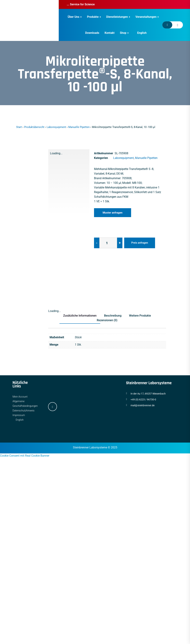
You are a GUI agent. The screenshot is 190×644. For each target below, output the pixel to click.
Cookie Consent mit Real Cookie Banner (25, 456)
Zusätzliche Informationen (79, 316)
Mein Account (20, 397)
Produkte (93, 17)
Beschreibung (113, 316)
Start (19, 127)
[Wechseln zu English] (140, 33)
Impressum (19, 415)
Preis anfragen (140, 243)
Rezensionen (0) (107, 320)
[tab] (56, 280)
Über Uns (73, 17)
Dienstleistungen (117, 17)
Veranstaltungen (146, 17)
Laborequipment (56, 127)
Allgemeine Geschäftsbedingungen (25, 404)
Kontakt (110, 33)
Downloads (92, 33)
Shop (123, 33)
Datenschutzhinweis (24, 411)
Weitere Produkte (141, 316)
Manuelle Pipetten (79, 127)
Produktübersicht (34, 127)
